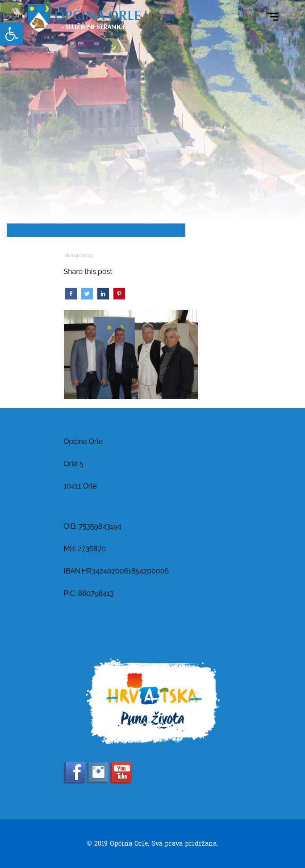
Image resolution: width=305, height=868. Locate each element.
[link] (12, 34)
